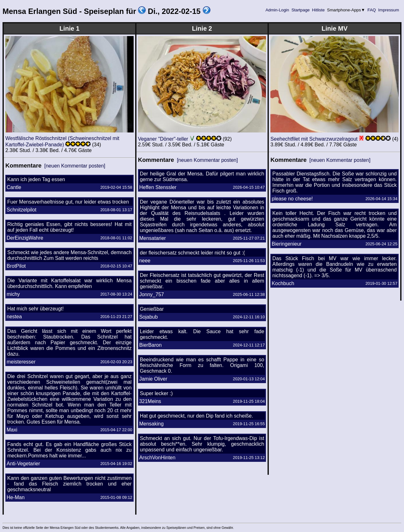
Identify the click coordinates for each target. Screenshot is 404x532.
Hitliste (318, 10)
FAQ (372, 10)
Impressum (389, 10)
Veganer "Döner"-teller (163, 139)
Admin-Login (277, 10)
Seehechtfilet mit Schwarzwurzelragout (314, 139)
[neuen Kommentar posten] (75, 166)
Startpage (301, 10)
